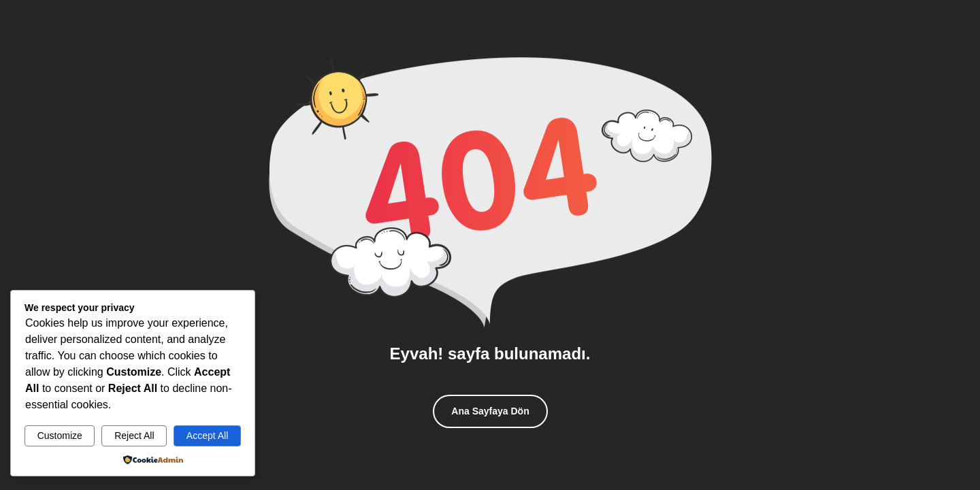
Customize (60, 436)
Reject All (134, 436)
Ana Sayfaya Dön (490, 411)
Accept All (207, 436)
